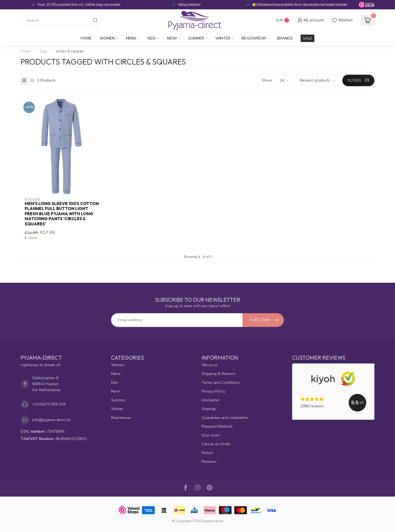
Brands (285, 38)
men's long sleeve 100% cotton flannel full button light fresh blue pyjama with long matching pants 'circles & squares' (62, 214)
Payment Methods (217, 426)
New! (172, 38)
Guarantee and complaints (225, 418)
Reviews (209, 462)
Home (86, 38)
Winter (223, 38)
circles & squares (70, 51)
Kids (152, 38)
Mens (131, 38)
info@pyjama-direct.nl (51, 420)
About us (210, 365)
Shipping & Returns (218, 374)
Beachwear (254, 38)
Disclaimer (211, 400)
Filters (358, 81)
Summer (196, 38)
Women (107, 38)
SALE (307, 38)
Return (208, 453)
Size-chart (211, 435)
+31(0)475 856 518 (49, 404)
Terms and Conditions (221, 383)
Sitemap (209, 409)
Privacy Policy (213, 391)
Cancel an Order (216, 444)
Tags (43, 51)
